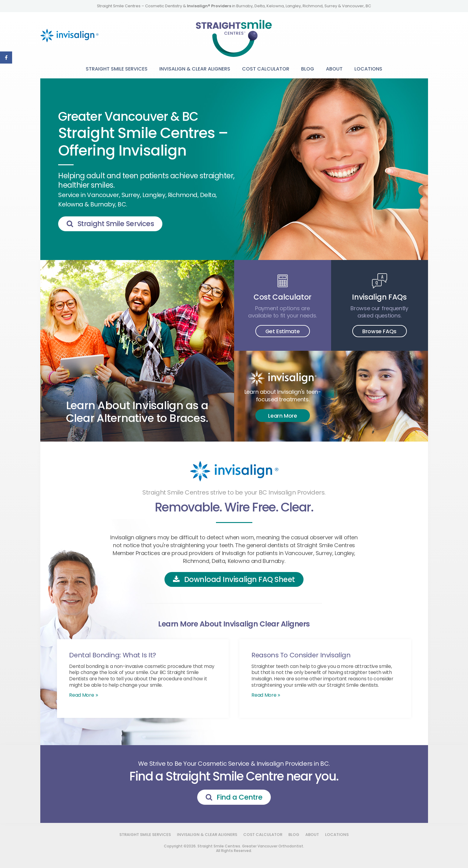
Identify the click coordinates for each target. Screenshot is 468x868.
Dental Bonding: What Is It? (113, 655)
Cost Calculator (266, 69)
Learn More (282, 416)
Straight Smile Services (117, 69)
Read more (81, 695)
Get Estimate (282, 331)
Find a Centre (240, 797)
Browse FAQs (379, 331)
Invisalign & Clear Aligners (195, 69)
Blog (308, 69)
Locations (368, 69)
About (334, 69)
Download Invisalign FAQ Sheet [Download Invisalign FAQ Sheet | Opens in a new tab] (240, 579)
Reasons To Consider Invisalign (301, 655)
